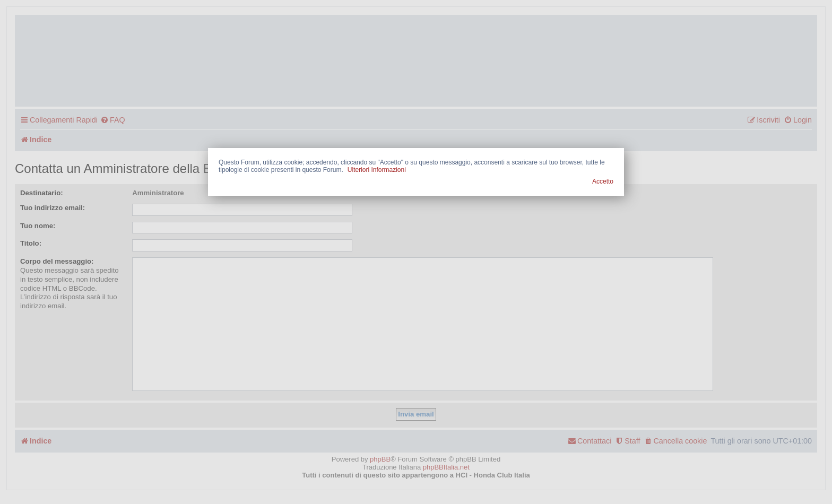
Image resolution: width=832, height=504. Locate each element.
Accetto (603, 181)
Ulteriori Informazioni (377, 170)
